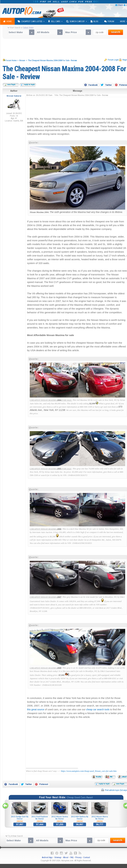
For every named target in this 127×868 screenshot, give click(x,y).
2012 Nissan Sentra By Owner (60, 812)
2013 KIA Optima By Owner (80, 812)
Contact (87, 857)
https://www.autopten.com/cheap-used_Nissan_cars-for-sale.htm (89, 771)
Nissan (22, 60)
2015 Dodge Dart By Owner (20, 812)
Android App (47, 857)
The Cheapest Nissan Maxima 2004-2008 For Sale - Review (52, 60)
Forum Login (113, 60)
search (116, 32)
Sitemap (58, 857)
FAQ (72, 857)
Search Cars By (75, 21)
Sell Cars (54, 21)
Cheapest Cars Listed (30, 21)
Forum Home (11, 60)
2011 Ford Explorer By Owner (40, 812)
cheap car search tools (98, 709)
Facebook (93, 85)
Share (120, 5)
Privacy (78, 857)
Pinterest (44, 784)
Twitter (109, 85)
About (66, 857)
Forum (109, 21)
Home (7, 21)
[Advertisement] (75, 106)
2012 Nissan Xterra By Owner (100, 812)
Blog (94, 21)
